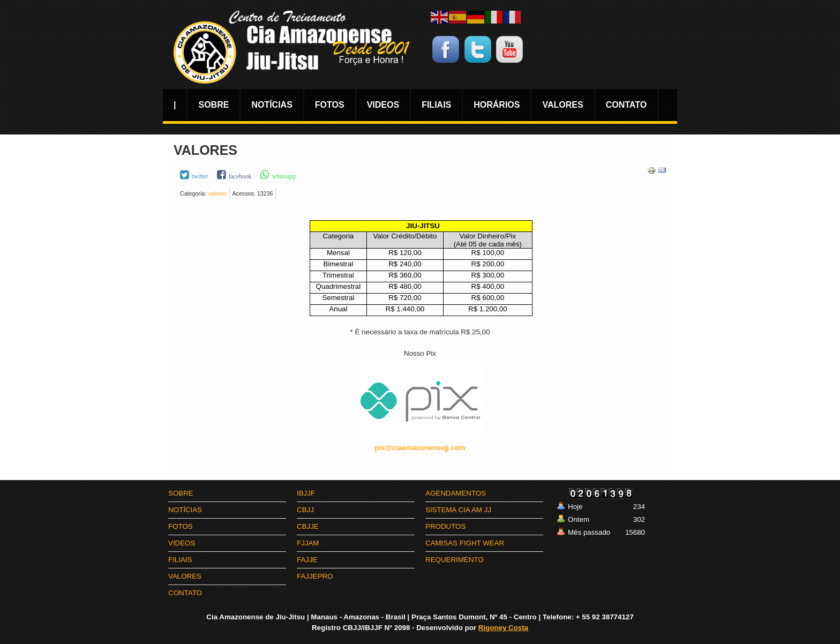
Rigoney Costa (503, 628)
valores (217, 193)
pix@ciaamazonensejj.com (420, 448)
